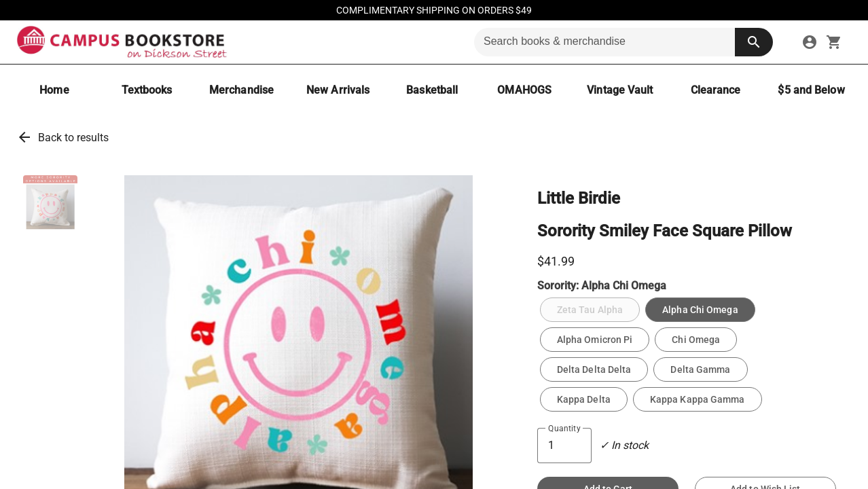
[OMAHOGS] (524, 90)
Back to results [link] (73, 138)
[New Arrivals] (338, 90)
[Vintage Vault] (620, 90)
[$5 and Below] (811, 90)
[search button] (754, 42)
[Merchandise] (241, 90)
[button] (50, 202)
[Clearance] (715, 90)
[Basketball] (432, 90)
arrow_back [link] (24, 137)
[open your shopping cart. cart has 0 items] (834, 42)
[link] (810, 42)
